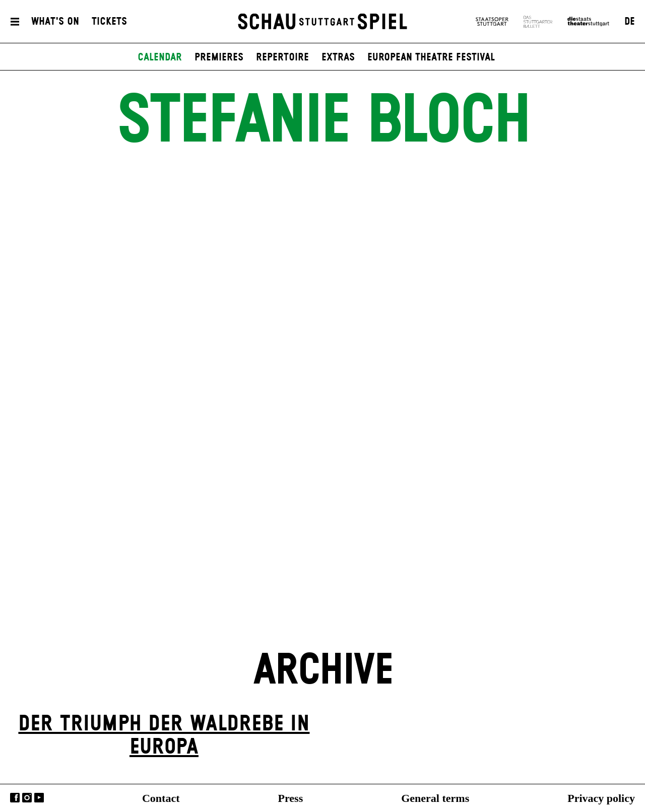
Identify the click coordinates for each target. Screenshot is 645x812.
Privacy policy (601, 798)
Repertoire (282, 57)
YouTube (39, 798)
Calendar (160, 57)
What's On (55, 22)
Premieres (219, 57)
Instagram (27, 798)
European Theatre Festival (431, 57)
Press (291, 798)
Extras (338, 57)
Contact (161, 798)
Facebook (15, 798)
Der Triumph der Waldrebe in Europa (164, 736)
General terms (435, 798)
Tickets (109, 22)
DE (630, 22)
